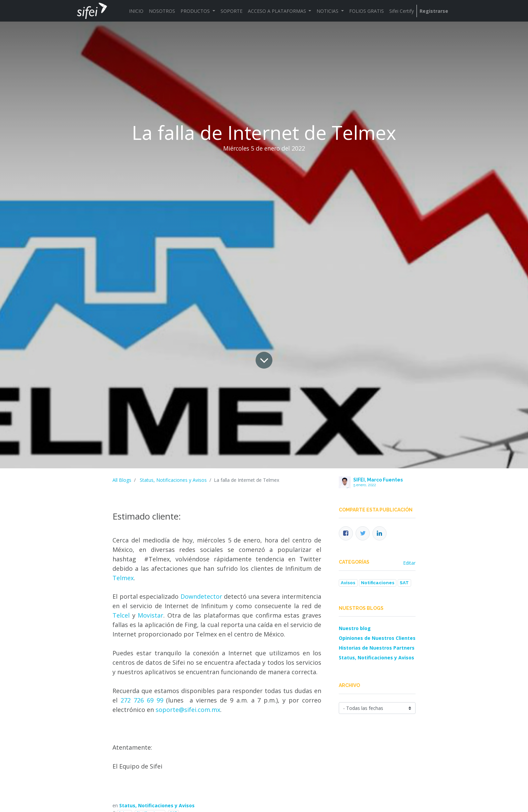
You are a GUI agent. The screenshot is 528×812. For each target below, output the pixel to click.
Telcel (121, 615)
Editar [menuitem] (409, 563)
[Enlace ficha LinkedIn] (379, 533)
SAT (404, 583)
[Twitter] (363, 533)
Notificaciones (378, 583)
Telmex (123, 578)
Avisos (348, 583)
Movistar (151, 615)
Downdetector (201, 596)
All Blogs (122, 480)
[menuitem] (136, 11)
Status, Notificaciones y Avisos (173, 480)
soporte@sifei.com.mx (188, 710)
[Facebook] (346, 533)
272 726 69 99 (142, 700)
